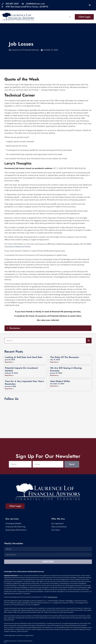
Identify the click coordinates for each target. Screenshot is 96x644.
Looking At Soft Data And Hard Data (24, 357)
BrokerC (51, 597)
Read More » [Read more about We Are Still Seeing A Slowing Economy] (55, 375)
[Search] (89, 341)
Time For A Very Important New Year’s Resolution (24, 383)
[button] (90, 5)
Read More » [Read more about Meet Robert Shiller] (55, 386)
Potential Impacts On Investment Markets (21, 369)
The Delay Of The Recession (65, 357)
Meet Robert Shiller (60, 381)
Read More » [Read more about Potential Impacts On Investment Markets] (9, 375)
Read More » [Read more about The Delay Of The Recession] (55, 362)
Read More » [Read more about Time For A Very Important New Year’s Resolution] (9, 389)
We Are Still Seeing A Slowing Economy (66, 369)
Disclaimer (15, 328)
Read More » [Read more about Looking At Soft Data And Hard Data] (9, 362)
